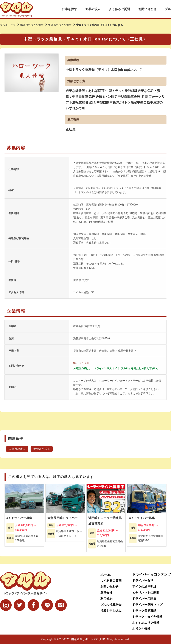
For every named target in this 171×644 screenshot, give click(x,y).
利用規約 (106, 599)
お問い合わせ (147, 9)
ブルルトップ (8, 25)
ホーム (106, 574)
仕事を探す (70, 9)
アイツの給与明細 (144, 587)
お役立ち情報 (141, 629)
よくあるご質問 (119, 9)
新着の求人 (93, 9)
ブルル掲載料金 (111, 605)
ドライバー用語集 (144, 599)
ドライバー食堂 (143, 581)
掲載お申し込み (111, 611)
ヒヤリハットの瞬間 (146, 593)
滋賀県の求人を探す (32, 25)
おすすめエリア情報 (146, 623)
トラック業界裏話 (144, 611)
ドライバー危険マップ (147, 605)
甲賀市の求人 (42, 449)
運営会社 (106, 593)
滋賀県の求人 (17, 449)
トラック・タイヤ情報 (147, 617)
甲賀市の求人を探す (60, 25)
